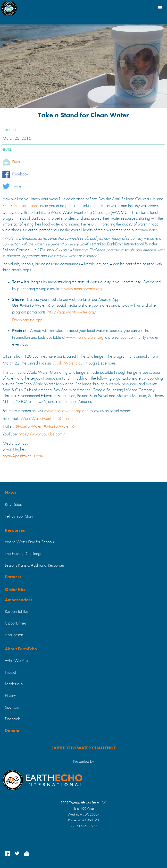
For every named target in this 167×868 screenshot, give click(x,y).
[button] (160, 7)
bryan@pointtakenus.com (23, 456)
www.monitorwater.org (83, 289)
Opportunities (16, 623)
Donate (12, 731)
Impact (10, 672)
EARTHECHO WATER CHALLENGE (84, 748)
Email (16, 162)
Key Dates (13, 505)
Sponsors (12, 707)
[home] (9, 7)
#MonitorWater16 (59, 426)
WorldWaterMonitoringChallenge (49, 419)
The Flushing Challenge (24, 554)
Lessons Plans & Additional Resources (35, 565)
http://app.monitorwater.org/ (72, 312)
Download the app (27, 320)
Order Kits (15, 590)
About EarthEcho (21, 649)
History (10, 696)
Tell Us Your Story (19, 516)
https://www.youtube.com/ (42, 434)
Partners (13, 577)
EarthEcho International (21, 206)
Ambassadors (19, 600)
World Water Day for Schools (29, 542)
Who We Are (16, 661)
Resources (15, 530)
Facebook (20, 174)
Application (14, 635)
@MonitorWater (28, 426)
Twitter (17, 186)
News (11, 493)
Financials (13, 719)
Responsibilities (17, 612)
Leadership (14, 684)
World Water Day (67, 363)
